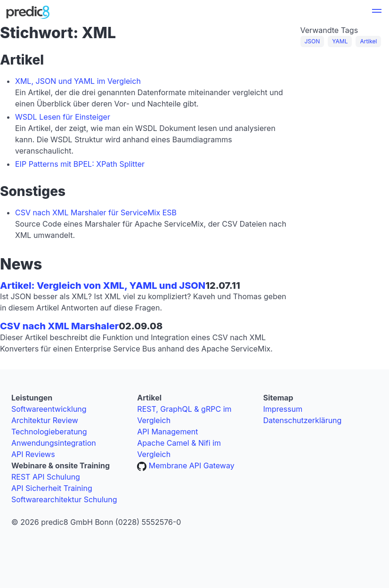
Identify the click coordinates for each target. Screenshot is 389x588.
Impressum (283, 409)
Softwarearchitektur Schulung (64, 499)
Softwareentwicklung (49, 409)
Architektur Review (45, 420)
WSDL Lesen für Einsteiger (63, 117)
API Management (167, 432)
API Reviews (33, 454)
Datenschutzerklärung (303, 420)
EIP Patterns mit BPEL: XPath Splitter (80, 164)
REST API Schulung (46, 477)
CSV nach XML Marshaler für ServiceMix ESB (96, 212)
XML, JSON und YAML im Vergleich (78, 81)
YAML (340, 41)
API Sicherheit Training (52, 488)
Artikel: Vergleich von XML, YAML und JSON (103, 286)
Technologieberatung (49, 432)
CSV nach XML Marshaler (59, 326)
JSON (312, 41)
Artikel (368, 41)
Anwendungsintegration (54, 443)
